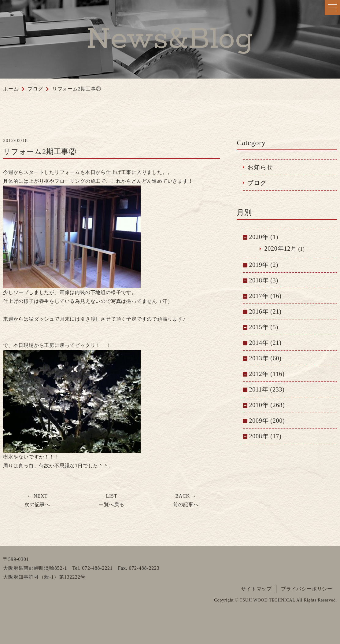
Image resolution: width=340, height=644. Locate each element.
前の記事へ (186, 500)
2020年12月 (280, 248)
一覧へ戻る (112, 500)
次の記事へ (37, 500)
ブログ (257, 183)
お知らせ (260, 167)
